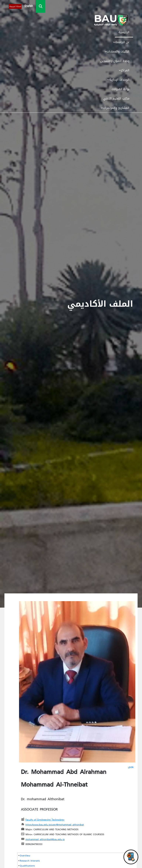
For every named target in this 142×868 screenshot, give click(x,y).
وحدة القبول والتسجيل (115, 61)
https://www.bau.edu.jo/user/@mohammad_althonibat (55, 824)
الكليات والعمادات (117, 51)
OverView (25, 855)
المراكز (124, 70)
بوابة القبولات (121, 89)
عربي (131, 767)
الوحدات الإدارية (118, 80)
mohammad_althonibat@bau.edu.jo (45, 839)
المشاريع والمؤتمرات (115, 108)
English (29, 6)
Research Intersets (30, 861)
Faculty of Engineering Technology (45, 819)
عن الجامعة (121, 42)
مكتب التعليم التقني (116, 98)
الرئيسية (124, 32)
